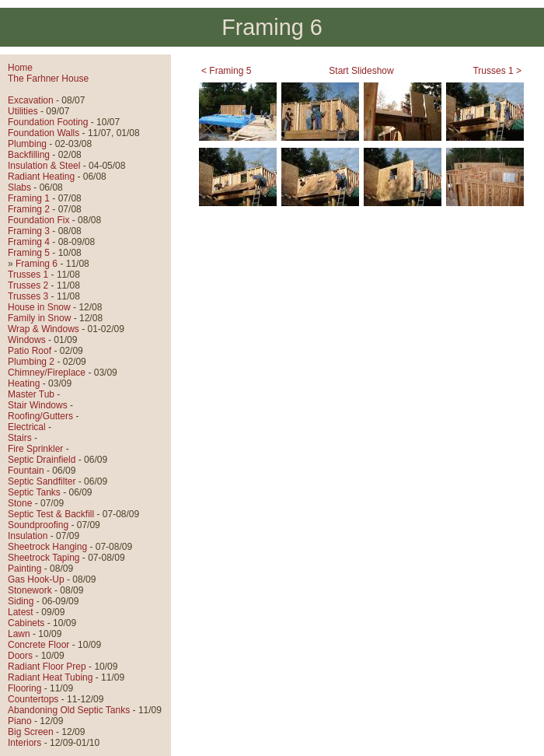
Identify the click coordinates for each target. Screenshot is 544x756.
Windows (27, 340)
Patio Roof (30, 351)
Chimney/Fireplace (47, 373)
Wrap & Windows (44, 329)
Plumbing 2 (31, 362)
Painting (24, 569)
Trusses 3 (28, 296)
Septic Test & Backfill (51, 514)
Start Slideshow (361, 71)
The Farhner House (48, 79)
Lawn (19, 634)
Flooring (24, 688)
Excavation (31, 100)
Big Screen (31, 732)
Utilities (23, 111)
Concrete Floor (38, 645)
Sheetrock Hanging (47, 547)
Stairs (20, 438)
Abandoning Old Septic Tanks (69, 710)
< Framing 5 (226, 71)
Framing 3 (29, 231)
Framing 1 (29, 198)
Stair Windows (38, 405)
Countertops (33, 699)
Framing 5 (29, 253)
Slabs (19, 187)
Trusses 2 (28, 285)
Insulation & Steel (44, 166)
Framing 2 (29, 209)
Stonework (30, 590)
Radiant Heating (41, 177)
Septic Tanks (34, 492)
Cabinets (26, 623)
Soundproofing (38, 525)
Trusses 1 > (497, 71)
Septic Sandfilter (42, 481)
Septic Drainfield (42, 460)
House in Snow (39, 307)
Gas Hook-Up (36, 579)
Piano (20, 721)
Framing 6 (37, 264)
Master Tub (31, 394)
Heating (24, 383)
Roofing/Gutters (40, 416)
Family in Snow (39, 318)
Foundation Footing (48, 122)
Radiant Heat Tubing (50, 677)
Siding (21, 601)
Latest (21, 612)
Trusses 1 (28, 275)
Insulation (28, 536)
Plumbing (27, 144)
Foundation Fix (38, 220)
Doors (20, 656)
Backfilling (29, 155)
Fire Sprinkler (35, 449)
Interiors (24, 743)
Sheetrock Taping (44, 558)
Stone (20, 503)
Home (20, 68)
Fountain (26, 471)
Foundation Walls (44, 133)
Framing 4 (29, 242)
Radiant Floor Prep (47, 667)
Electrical (27, 427)
